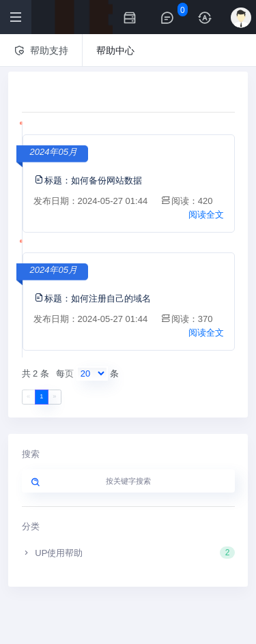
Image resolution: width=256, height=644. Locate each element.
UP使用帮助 (128, 553)
